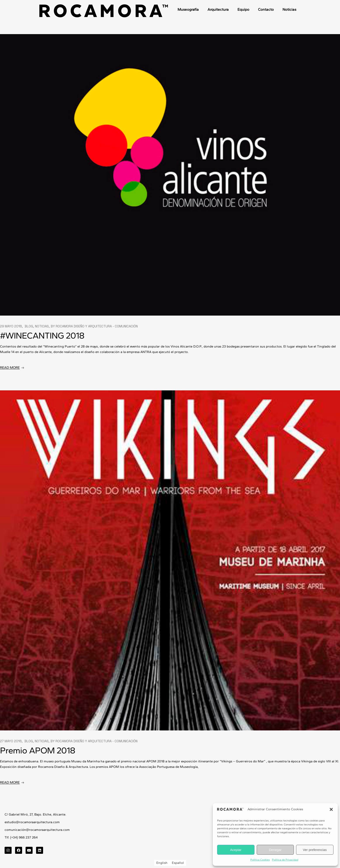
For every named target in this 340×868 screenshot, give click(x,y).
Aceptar (236, 850)
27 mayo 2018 (11, 741)
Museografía (188, 9)
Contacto (266, 9)
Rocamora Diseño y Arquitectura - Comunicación (97, 326)
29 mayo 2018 (11, 326)
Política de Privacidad (285, 860)
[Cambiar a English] (162, 863)
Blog (29, 326)
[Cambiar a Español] (178, 863)
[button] (331, 809)
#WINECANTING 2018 (42, 335)
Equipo (243, 9)
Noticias (289, 9)
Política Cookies (260, 860)
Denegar (275, 850)
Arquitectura (218, 9)
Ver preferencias (315, 850)
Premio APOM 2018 (37, 750)
